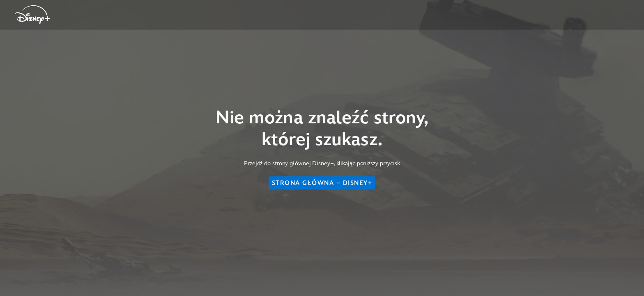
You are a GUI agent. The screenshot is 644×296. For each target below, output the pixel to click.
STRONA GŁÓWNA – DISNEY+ (322, 183)
